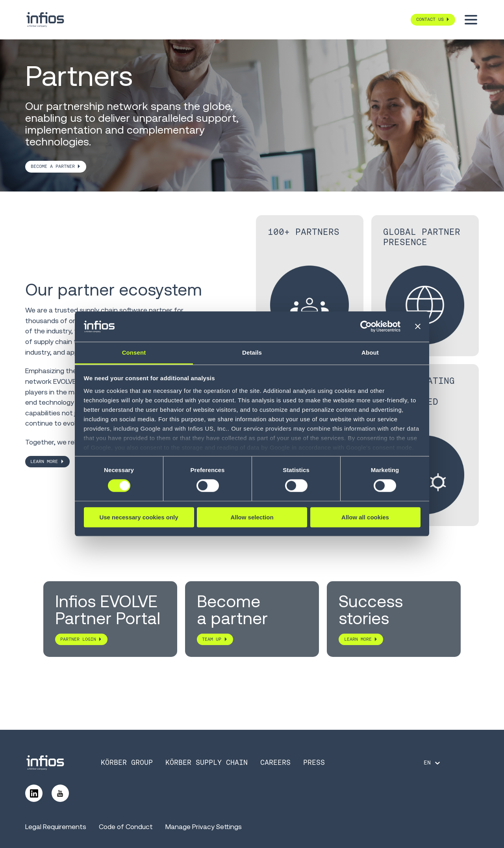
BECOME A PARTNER (53, 166)
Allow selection (252, 517)
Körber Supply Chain (207, 762)
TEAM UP (212, 639)
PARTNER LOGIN (78, 639)
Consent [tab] (134, 352)
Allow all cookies (365, 517)
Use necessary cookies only (139, 517)
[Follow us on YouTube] (60, 793)
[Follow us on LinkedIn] (34, 793)
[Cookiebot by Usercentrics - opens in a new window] (366, 327)
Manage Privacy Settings (204, 827)
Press (314, 762)
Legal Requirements (56, 827)
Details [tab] (252, 352)
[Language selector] (433, 763)
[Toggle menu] (471, 20)
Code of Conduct (126, 827)
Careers (275, 762)
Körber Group (127, 762)
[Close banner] (418, 327)
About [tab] (370, 352)
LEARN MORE (44, 461)
